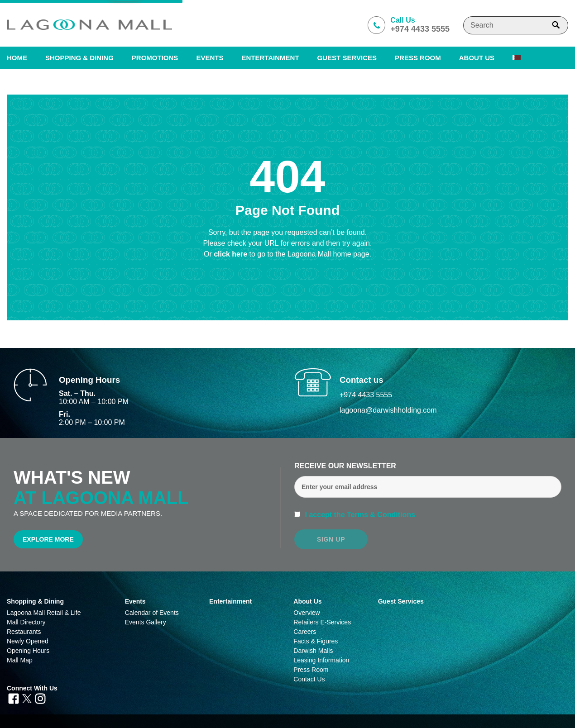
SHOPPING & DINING (79, 58)
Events (210, 58)
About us (477, 58)
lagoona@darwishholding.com (388, 410)
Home (17, 58)
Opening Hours (28, 651)
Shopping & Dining (35, 601)
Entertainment (270, 58)
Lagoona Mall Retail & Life (44, 613)
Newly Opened (28, 641)
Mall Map (20, 660)
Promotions (155, 58)
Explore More (48, 539)
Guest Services (347, 58)
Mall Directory (26, 622)
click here (231, 254)
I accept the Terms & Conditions (359, 515)
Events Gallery (146, 622)
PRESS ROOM (418, 58)
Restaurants (24, 632)
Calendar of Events (152, 613)
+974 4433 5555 (366, 395)
